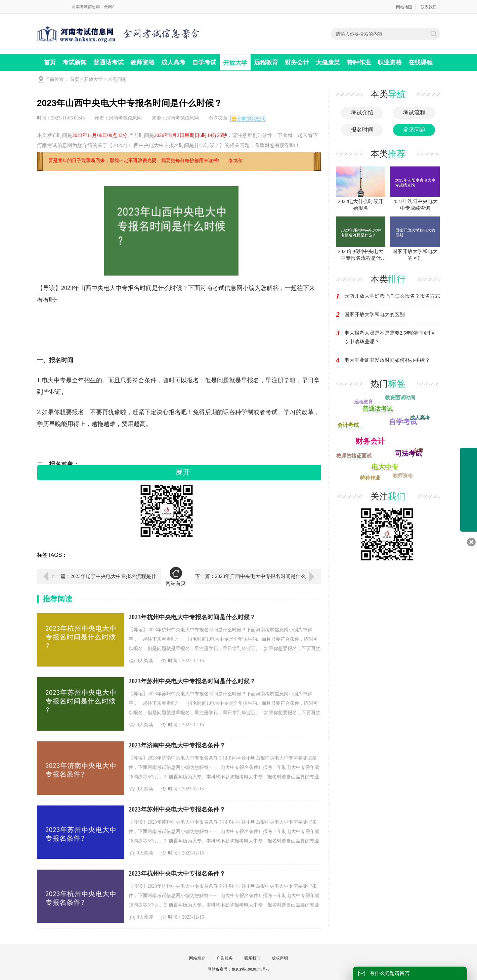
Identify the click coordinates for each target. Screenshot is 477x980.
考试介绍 (362, 113)
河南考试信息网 (125, 118)
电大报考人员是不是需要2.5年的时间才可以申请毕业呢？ (390, 337)
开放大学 (235, 63)
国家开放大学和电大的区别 (375, 314)
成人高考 (173, 62)
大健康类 (328, 62)
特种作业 (359, 62)
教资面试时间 (399, 398)
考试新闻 (75, 62)
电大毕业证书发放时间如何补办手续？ (387, 360)
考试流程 (414, 113)
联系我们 (429, 7)
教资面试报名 (379, 413)
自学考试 (204, 62)
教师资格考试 (350, 428)
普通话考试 (109, 62)
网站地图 (404, 7)
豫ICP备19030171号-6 (251, 969)
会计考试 (348, 424)
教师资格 (142, 62)
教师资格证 (381, 470)
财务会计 (297, 62)
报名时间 (362, 130)
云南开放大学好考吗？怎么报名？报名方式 (392, 296)
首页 (50, 62)
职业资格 (390, 62)
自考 (419, 450)
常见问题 (117, 79)
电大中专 (386, 465)
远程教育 (266, 62)
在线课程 (421, 62)
